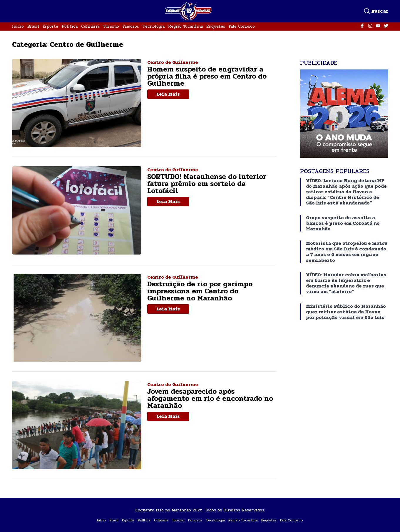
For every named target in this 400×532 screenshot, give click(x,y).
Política (70, 26)
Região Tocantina (185, 26)
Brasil (33, 26)
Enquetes (216, 26)
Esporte (50, 26)
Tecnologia (154, 26)
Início (18, 26)
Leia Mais (168, 94)
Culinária (90, 26)
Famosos (131, 26)
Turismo (111, 26)
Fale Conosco (242, 26)
